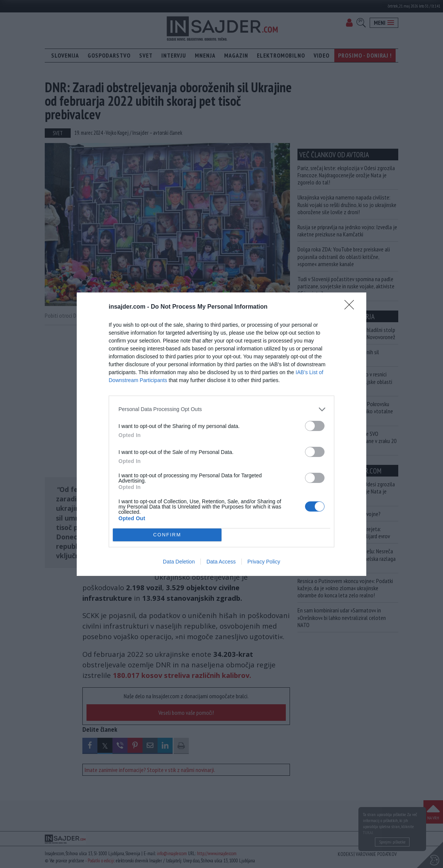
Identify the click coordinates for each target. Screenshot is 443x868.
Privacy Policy (264, 562)
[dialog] (221, 434)
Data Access (221, 562)
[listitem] (221, 409)
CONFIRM (167, 535)
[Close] (352, 307)
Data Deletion (179, 562)
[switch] (315, 426)
